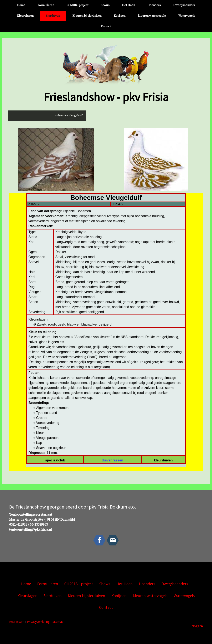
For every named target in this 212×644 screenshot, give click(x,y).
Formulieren (46, 5)
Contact (106, 26)
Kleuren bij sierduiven (87, 16)
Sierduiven (53, 16)
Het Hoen (128, 5)
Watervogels (187, 16)
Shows (105, 5)
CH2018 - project (77, 5)
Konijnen (120, 16)
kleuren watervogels (152, 16)
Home (21, 5)
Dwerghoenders (184, 5)
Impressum (17, 622)
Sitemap (58, 622)
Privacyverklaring (38, 622)
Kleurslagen (25, 16)
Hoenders (154, 5)
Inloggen (197, 626)
